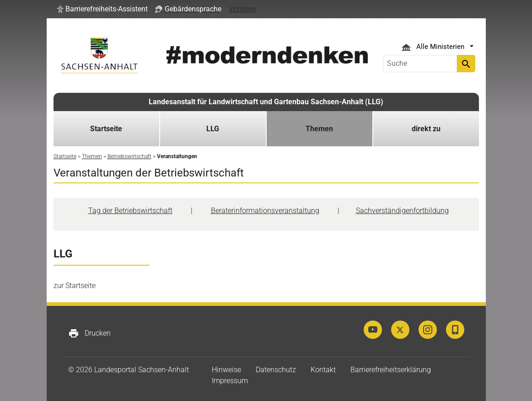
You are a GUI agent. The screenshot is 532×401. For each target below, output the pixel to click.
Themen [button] (319, 129)
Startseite (106, 129)
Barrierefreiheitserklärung (391, 370)
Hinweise (226, 370)
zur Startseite (75, 286)
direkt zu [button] (426, 129)
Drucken (89, 333)
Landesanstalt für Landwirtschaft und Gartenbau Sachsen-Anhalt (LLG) (266, 102)
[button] (102, 9)
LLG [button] (213, 129)
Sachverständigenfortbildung (402, 211)
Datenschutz (276, 370)
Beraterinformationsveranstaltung (265, 211)
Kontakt (323, 370)
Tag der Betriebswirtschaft (130, 211)
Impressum (230, 381)
